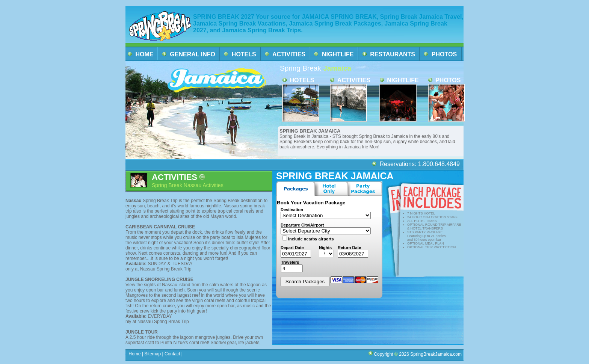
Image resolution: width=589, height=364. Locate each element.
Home (135, 354)
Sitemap (152, 354)
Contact (172, 354)
